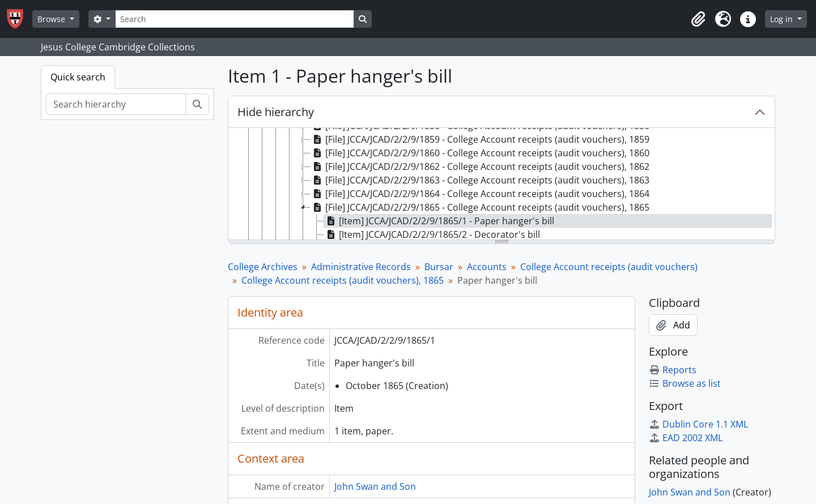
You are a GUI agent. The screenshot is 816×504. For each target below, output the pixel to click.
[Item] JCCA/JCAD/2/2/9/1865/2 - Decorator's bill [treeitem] (432, 234)
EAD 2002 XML (686, 438)
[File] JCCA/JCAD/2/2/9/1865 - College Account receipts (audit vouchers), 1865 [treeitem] (480, 207)
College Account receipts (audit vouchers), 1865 (343, 280)
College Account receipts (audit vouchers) (609, 267)
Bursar (439, 267)
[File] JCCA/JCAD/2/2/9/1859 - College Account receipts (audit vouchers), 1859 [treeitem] (480, 139)
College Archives (263, 267)
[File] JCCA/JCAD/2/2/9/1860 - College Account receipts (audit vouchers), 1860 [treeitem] (480, 153)
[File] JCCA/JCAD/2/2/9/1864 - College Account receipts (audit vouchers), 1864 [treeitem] (480, 194)
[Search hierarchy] (116, 104)
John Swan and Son (375, 486)
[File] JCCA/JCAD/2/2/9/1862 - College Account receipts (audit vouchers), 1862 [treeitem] (480, 166)
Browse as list (685, 383)
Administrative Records (361, 267)
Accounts (487, 267)
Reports (673, 370)
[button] (698, 19)
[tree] (501, 185)
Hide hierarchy (276, 112)
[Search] (235, 19)
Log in (783, 19)
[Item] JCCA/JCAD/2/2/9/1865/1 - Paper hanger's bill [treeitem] (439, 221)
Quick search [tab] (78, 77)
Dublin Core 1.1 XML (698, 424)
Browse (52, 19)
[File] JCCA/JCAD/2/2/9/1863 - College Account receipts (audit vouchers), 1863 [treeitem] (480, 180)
